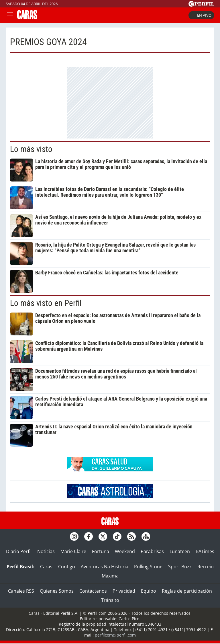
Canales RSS (21, 591)
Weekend (125, 551)
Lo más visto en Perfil (46, 303)
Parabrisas (152, 551)
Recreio (206, 567)
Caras (46, 567)
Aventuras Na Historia (105, 567)
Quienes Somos (57, 591)
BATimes (205, 551)
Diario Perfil (19, 551)
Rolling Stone (148, 567)
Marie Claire (73, 551)
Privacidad (124, 591)
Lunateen (180, 551)
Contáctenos (93, 591)
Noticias (46, 551)
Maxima (110, 576)
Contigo (67, 567)
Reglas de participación (187, 591)
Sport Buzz (180, 567)
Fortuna (101, 551)
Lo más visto (31, 149)
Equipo (149, 591)
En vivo (201, 15)
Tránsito (110, 600)
